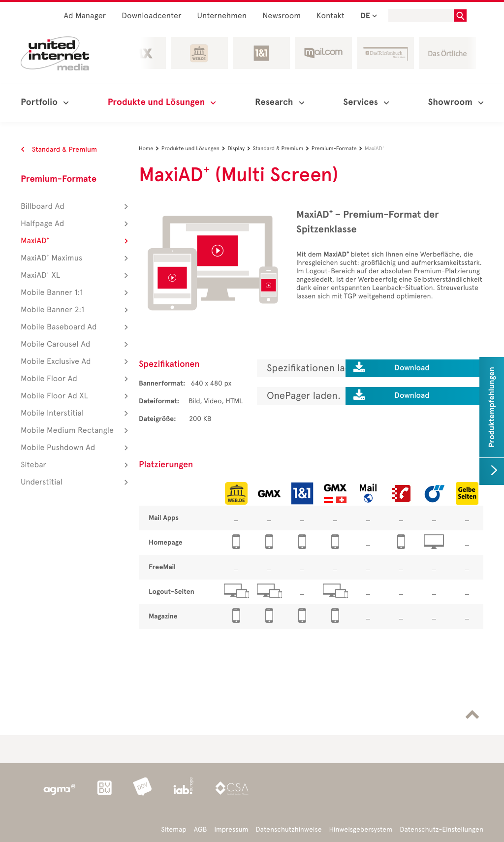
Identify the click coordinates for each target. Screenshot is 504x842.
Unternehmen (222, 16)
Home (150, 148)
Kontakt (331, 16)
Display (240, 148)
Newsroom (282, 16)
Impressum (231, 829)
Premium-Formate (59, 179)
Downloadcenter (151, 16)
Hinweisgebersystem (361, 829)
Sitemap (173, 829)
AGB (201, 829)
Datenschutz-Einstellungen (441, 829)
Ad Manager (85, 16)
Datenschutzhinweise (288, 829)
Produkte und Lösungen (195, 148)
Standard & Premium (59, 149)
